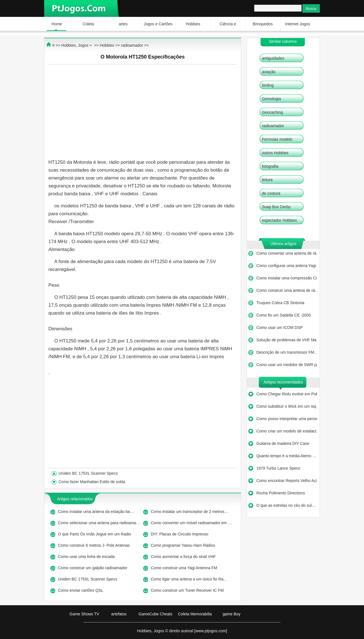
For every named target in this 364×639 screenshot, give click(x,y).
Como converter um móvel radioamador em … (191, 523)
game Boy (231, 614)
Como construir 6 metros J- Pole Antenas (94, 545)
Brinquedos (263, 24)
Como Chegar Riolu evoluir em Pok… (287, 394)
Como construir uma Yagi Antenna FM (185, 568)
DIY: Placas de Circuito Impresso (180, 534)
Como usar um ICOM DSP (280, 328)
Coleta (88, 24)
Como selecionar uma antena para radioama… (99, 523)
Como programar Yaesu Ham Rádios (184, 545)
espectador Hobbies (279, 220)
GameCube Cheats (156, 614)
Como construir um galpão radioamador (93, 568)
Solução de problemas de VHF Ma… (287, 340)
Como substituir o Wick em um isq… (287, 406)
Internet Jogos (298, 24)
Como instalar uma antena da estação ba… (96, 512)
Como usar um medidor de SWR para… (287, 365)
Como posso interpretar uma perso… (287, 419)
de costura (271, 193)
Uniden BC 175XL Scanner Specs (89, 473)
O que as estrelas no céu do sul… (286, 505)
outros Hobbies (275, 153)
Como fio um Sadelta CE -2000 (284, 315)
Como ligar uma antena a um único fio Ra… (189, 579)
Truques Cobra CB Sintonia (281, 303)
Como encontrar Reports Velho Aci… (287, 481)
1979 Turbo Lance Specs (279, 468)
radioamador (273, 126)
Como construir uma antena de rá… (287, 290)
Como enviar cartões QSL (81, 590)
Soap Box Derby (276, 207)
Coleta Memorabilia (195, 614)
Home (57, 24)
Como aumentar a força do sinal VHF (184, 557)
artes (123, 24)
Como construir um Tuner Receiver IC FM (188, 590)
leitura (267, 180)
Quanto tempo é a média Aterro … (286, 456)
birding (268, 85)
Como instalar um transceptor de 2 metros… (189, 512)
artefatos (119, 614)
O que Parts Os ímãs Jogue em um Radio (95, 534)
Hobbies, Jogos (75, 45)
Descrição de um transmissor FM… (287, 352)
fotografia (270, 166)
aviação (269, 72)
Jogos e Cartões (158, 24)
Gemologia (271, 99)
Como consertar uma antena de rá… (287, 253)
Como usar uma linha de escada (87, 557)
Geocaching (272, 112)
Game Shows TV (84, 614)
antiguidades (273, 58)
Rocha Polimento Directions (281, 493)
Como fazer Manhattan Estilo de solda (92, 482)
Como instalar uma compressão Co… (287, 278)
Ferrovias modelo (277, 139)
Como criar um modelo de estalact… (287, 431)
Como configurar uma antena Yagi (287, 266)
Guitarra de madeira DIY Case (283, 443)
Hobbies (193, 24)
